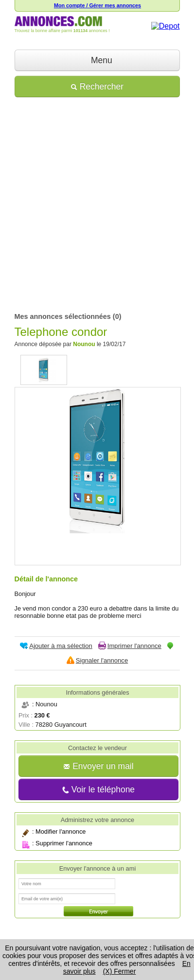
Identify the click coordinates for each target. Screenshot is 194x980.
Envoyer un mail (98, 766)
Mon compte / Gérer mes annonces (97, 5)
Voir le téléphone (98, 789)
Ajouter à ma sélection (61, 646)
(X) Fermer (120, 971)
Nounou (84, 344)
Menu (97, 60)
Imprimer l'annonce (134, 646)
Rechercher (97, 87)
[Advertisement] (97, 201)
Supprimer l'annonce (64, 843)
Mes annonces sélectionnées (63, 316)
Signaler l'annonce (102, 660)
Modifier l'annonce (61, 831)
